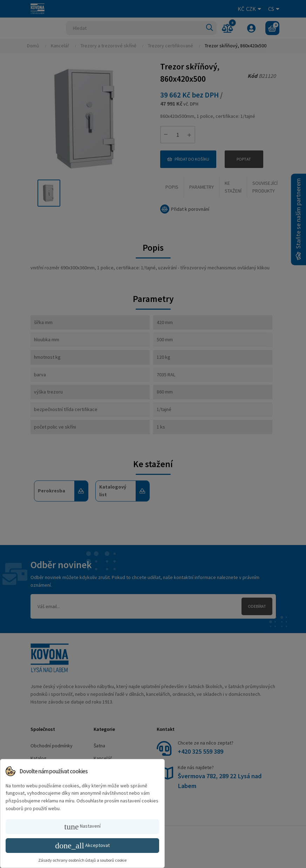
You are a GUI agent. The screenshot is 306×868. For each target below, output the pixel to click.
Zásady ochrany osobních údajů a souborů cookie (82, 860)
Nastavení (82, 827)
